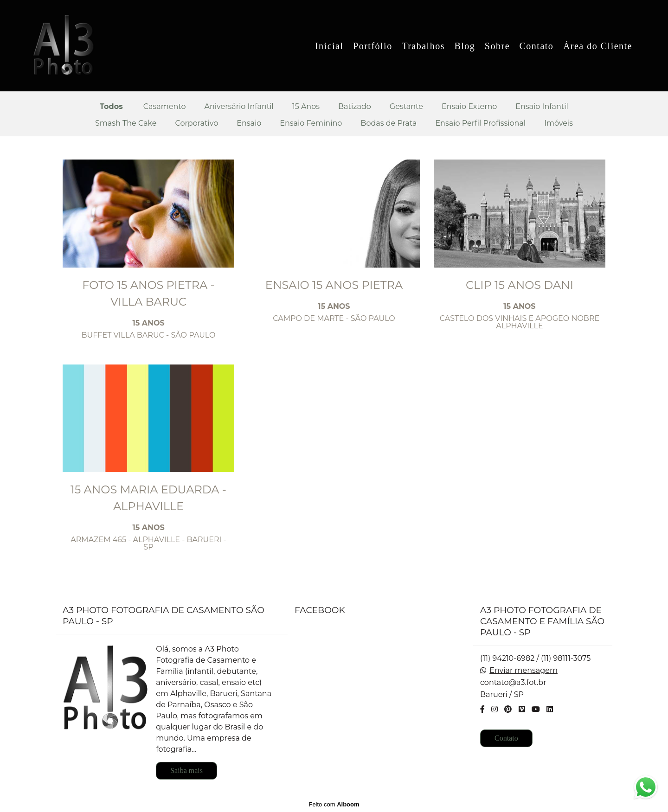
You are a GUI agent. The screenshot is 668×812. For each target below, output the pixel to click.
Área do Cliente (598, 46)
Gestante (406, 107)
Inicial (329, 46)
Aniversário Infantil (239, 107)
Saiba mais (186, 770)
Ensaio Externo (469, 107)
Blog (465, 46)
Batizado (355, 107)
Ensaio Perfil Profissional (480, 123)
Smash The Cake (126, 123)
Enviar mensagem (523, 671)
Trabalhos (423, 46)
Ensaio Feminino (311, 123)
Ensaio (249, 123)
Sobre (497, 46)
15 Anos (306, 107)
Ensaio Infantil (542, 107)
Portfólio (373, 46)
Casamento (165, 107)
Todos (111, 107)
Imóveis (559, 123)
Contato (537, 46)
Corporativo (197, 123)
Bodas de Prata (389, 123)
